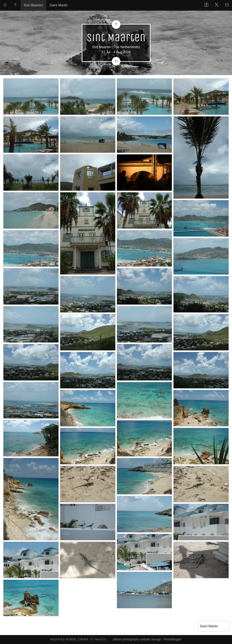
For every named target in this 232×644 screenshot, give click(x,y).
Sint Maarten (33, 5)
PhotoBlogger (173, 639)
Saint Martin (59, 5)
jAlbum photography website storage (137, 639)
